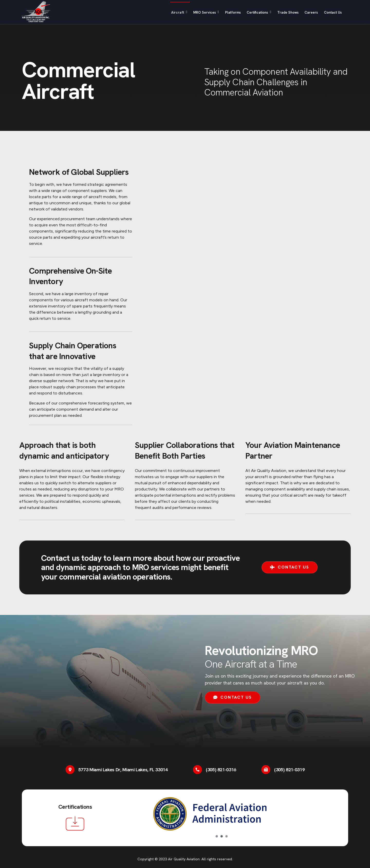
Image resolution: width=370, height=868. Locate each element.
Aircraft (155, 12)
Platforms (216, 12)
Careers (306, 12)
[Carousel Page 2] (222, 836)
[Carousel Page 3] (226, 836)
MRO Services (185, 12)
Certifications (247, 12)
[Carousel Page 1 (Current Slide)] (217, 836)
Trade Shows (280, 12)
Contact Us (332, 12)
